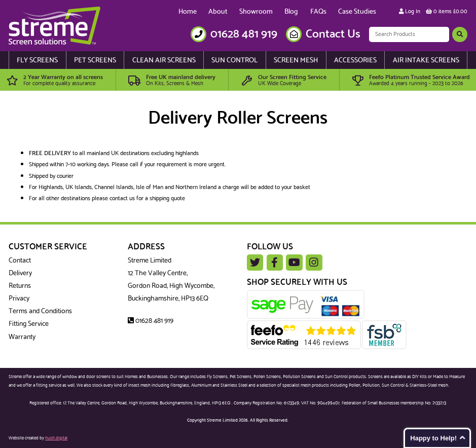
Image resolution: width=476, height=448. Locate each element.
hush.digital (56, 438)
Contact (20, 261)
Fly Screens (37, 61)
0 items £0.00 (447, 12)
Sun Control (234, 61)
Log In (410, 12)
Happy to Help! (433, 438)
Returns (20, 286)
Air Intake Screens (426, 61)
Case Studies (357, 12)
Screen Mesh (296, 61)
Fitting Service (29, 324)
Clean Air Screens (164, 61)
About (218, 12)
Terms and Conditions (40, 311)
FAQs (318, 12)
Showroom (256, 12)
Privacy (19, 299)
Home (188, 12)
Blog (291, 12)
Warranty (22, 337)
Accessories (355, 61)
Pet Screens (95, 61)
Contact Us (333, 34)
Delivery (20, 273)
